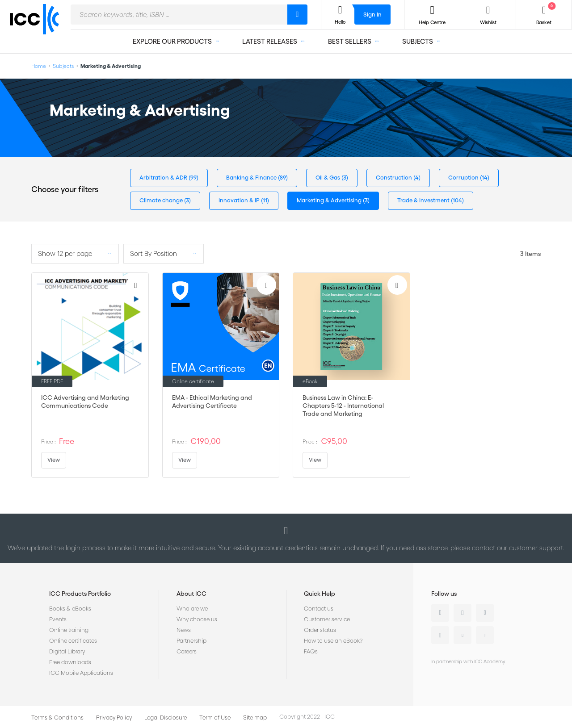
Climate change (162, 200)
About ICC (191, 594)
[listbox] (75, 254)
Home (39, 66)
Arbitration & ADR (164, 178)
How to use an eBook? (333, 641)
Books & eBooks (70, 609)
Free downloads (70, 662)
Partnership (191, 641)
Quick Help (320, 594)
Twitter (463, 613)
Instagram (440, 635)
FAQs (311, 651)
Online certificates (73, 641)
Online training (69, 630)
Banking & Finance (252, 178)
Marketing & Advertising (330, 200)
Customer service (327, 619)
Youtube (463, 635)
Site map (255, 718)
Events (58, 619)
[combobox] (179, 15)
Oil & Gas (328, 178)
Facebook (485, 613)
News (184, 630)
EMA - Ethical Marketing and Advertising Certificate (212, 402)
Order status (320, 630)
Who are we (192, 609)
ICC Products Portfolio (80, 594)
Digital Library (67, 651)
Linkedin (440, 613)
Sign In (372, 15)
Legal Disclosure (166, 718)
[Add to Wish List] (136, 285)
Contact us (319, 609)
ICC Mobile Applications (81, 673)
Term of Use (215, 718)
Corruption (464, 178)
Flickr (485, 635)
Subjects (63, 66)
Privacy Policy (114, 718)
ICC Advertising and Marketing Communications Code (85, 402)
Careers (187, 651)
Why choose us (197, 619)
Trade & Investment (424, 200)
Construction (395, 178)
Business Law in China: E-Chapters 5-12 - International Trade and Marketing (343, 406)
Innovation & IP (240, 200)
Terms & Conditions (57, 718)
